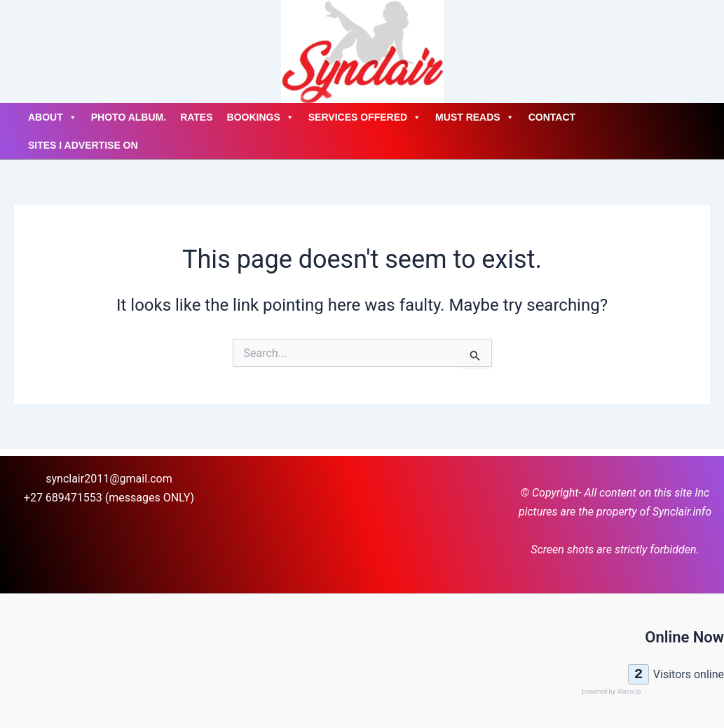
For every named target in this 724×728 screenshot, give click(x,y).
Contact (552, 117)
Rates (196, 117)
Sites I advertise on (83, 145)
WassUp (629, 691)
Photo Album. (129, 117)
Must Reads (475, 117)
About (53, 117)
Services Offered (365, 117)
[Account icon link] (14, 52)
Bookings (261, 117)
